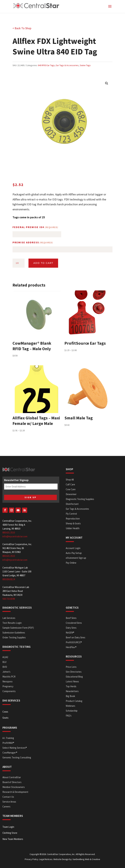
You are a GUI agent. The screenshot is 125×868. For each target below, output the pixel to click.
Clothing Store (10, 833)
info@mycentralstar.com (15, 536)
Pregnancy (8, 686)
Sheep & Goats (73, 523)
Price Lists (71, 667)
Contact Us (8, 797)
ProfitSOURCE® (74, 642)
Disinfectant (72, 504)
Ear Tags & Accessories (67, 65)
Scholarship (72, 711)
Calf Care (70, 484)
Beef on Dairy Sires (76, 637)
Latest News (72, 681)
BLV (4, 662)
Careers (6, 807)
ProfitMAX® (8, 743)
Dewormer (71, 494)
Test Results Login (12, 623)
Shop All (70, 480)
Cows (5, 712)
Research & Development (15, 792)
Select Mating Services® (15, 748)
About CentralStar (12, 777)
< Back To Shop (22, 28)
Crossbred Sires (74, 623)
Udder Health (73, 528)
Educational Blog (74, 677)
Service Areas (9, 802)
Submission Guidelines (14, 633)
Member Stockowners (14, 787)
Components (9, 691)
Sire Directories (74, 672)
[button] (107, 83)
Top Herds (71, 686)
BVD (5, 667)
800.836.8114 (9, 579)
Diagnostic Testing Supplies (80, 499)
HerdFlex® (71, 647)
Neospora (7, 681)
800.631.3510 (9, 533)
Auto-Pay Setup (74, 553)
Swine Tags (85, 65)
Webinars (70, 706)
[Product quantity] (19, 263)
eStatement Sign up (76, 558)
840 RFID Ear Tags (46, 65)
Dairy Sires (71, 628)
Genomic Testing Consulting (17, 757)
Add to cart (43, 263)
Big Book (70, 696)
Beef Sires (71, 618)
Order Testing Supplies (14, 637)
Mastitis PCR (9, 677)
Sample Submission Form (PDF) (18, 628)
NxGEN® (70, 633)
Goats (5, 718)
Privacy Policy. (32, 859)
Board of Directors (12, 782)
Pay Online (71, 563)
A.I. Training (8, 738)
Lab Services (9, 618)
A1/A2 (5, 657)
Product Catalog (74, 701)
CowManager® (10, 753)
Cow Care (71, 489)
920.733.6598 (9, 599)
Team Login (8, 827)
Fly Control (71, 514)
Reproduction (73, 519)
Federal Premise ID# (35, 227)
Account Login (73, 548)
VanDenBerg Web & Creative (86, 859)
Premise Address (33, 243)
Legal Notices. (46, 859)
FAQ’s (69, 716)
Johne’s (6, 672)
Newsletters (72, 691)
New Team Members (13, 839)
